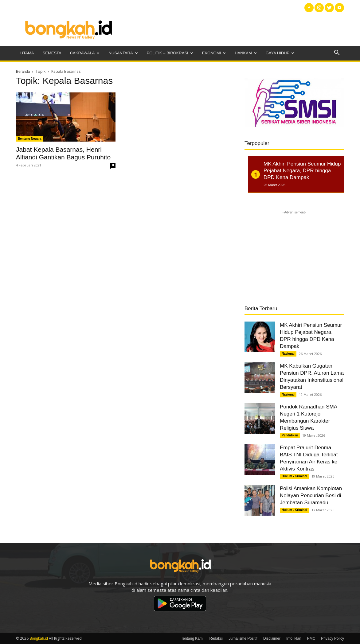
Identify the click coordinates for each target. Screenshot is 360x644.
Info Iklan (294, 638)
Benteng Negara (30, 139)
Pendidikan (290, 435)
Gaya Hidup (280, 53)
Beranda (23, 72)
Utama (27, 53)
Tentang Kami (192, 638)
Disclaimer (272, 638)
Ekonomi (214, 53)
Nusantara (123, 53)
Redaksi (216, 638)
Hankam (246, 53)
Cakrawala (85, 53)
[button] (337, 53)
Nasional (288, 354)
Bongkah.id (39, 638)
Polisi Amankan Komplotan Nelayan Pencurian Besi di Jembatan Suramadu (311, 496)
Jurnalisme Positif (243, 638)
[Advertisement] (232, 29)
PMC (311, 638)
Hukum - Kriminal (294, 476)
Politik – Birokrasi (170, 53)
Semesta (52, 53)
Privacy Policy (333, 638)
